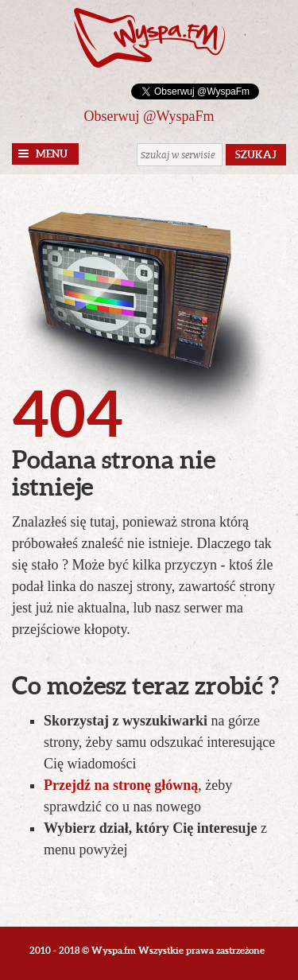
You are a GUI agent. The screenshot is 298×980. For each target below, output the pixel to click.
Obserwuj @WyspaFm (149, 116)
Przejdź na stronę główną (121, 785)
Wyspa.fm (149, 38)
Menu (52, 154)
